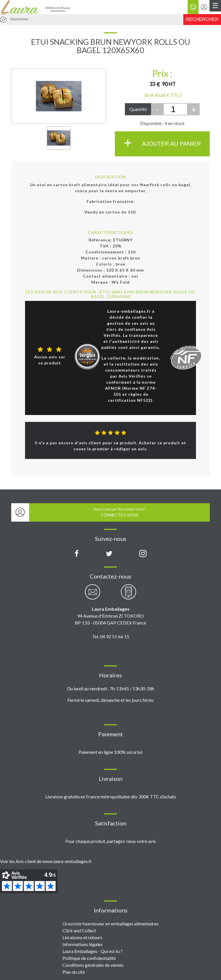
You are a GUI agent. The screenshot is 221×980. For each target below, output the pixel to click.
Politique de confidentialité (89, 958)
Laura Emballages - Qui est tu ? (93, 951)
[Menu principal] (215, 6)
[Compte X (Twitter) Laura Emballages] (109, 554)
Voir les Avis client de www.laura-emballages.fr (46, 861)
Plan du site (74, 972)
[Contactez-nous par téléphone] (128, 595)
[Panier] (193, 7)
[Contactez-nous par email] (93, 595)
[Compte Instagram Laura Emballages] (143, 554)
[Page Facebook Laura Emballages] (77, 554)
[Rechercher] (202, 20)
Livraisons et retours (82, 937)
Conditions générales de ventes (93, 965)
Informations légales (83, 944)
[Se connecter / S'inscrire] (204, 7)
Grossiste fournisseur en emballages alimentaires (110, 924)
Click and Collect (79, 930)
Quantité (138, 109)
